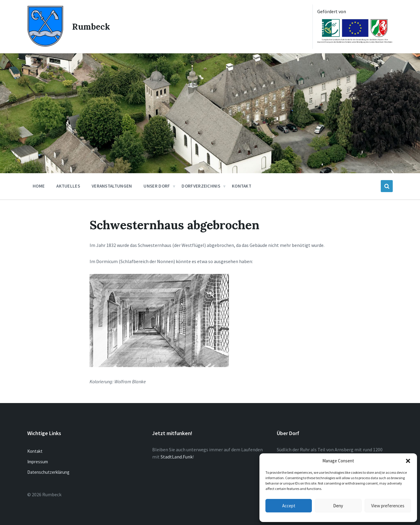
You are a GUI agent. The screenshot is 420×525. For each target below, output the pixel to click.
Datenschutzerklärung (48, 472)
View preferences (388, 506)
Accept (289, 506)
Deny (338, 506)
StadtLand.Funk (177, 457)
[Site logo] (45, 45)
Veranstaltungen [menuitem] (112, 186)
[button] (408, 461)
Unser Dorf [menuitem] (157, 186)
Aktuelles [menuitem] (68, 186)
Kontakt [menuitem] (242, 186)
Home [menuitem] (39, 186)
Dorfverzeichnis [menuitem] (201, 186)
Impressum (38, 462)
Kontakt (35, 451)
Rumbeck (91, 27)
